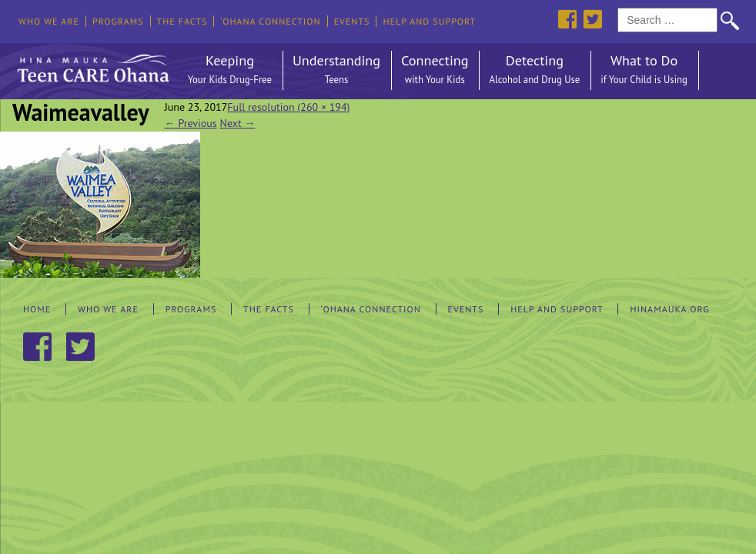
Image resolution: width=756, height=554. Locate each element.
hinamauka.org (669, 309)
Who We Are (49, 21)
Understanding (336, 70)
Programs (118, 21)
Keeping (230, 70)
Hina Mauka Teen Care (92, 65)
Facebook (567, 19)
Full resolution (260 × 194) (288, 107)
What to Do (644, 70)
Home (37, 309)
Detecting (534, 70)
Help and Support (429, 21)
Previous (191, 123)
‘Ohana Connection (270, 21)
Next (237, 123)
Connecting (435, 70)
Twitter (592, 19)
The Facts (182, 21)
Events (352, 21)
